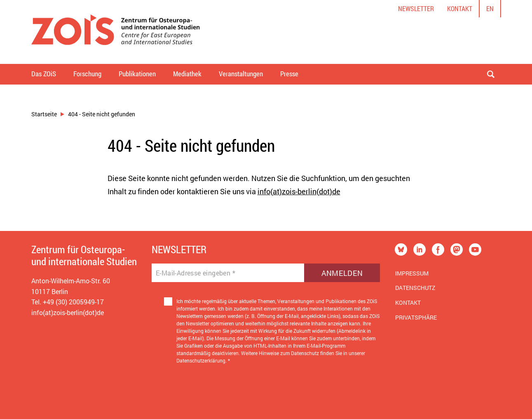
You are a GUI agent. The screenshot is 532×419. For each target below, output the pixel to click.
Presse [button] (289, 74)
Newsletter (416, 8)
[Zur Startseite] (116, 32)
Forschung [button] (87, 74)
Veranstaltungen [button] (241, 74)
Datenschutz (415, 288)
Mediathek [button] (187, 74)
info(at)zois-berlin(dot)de (299, 191)
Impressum (412, 273)
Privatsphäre (416, 317)
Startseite (44, 114)
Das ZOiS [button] (44, 74)
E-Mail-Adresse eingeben (196, 273)
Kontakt (460, 8)
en (490, 8)
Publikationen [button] (137, 74)
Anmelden (342, 273)
